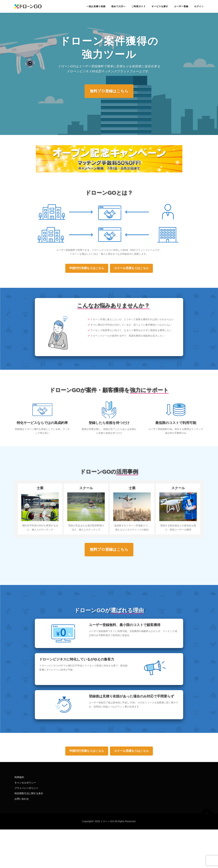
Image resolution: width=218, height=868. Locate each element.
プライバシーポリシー (26, 788)
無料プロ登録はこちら (109, 91)
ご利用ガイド (139, 6)
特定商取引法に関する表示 (29, 793)
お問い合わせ (22, 799)
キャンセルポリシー (25, 783)
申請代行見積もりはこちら (87, 268)
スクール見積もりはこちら (131, 268)
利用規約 (19, 777)
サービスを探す (160, 6)
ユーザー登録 (181, 6)
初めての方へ (118, 6)
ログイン (199, 6)
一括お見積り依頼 (96, 6)
